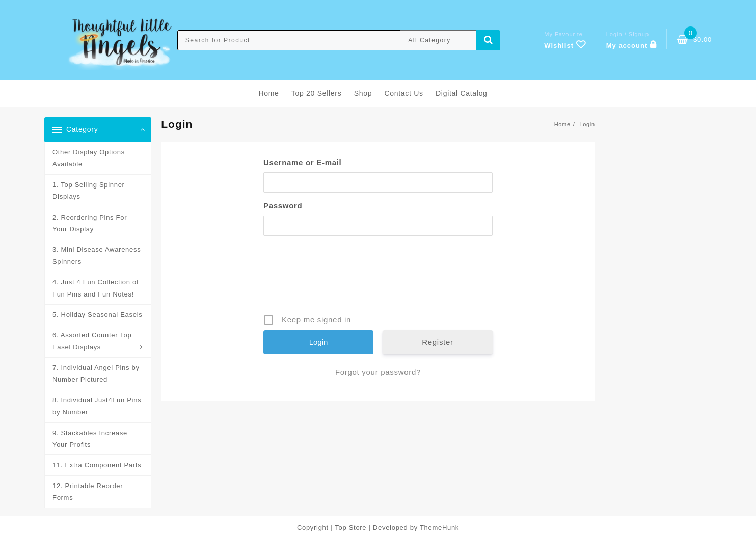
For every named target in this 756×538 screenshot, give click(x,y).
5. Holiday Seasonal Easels (97, 315)
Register (437, 342)
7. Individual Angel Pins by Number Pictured (96, 373)
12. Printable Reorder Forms (88, 492)
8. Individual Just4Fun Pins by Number (97, 406)
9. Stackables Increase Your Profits (90, 439)
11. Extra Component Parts (97, 465)
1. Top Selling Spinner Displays (89, 191)
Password (283, 206)
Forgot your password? (378, 372)
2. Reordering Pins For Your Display (90, 223)
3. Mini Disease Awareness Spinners (97, 255)
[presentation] (379, 279)
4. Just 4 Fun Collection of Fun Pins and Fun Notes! (96, 288)
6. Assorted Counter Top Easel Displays (92, 341)
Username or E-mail (303, 162)
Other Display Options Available (89, 158)
